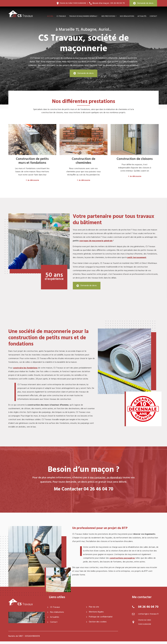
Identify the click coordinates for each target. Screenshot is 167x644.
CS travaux (61, 16)
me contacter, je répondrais (106, 477)
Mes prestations (108, 16)
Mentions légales (95, 612)
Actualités (142, 16)
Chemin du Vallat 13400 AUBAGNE (73, 3)
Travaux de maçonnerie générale (83, 16)
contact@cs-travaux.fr (148, 614)
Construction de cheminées (83, 161)
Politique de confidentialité (99, 617)
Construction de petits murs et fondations (32, 161)
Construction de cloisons (135, 159)
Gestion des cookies (96, 622)
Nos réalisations (127, 16)
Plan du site (93, 607)
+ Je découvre (32, 180)
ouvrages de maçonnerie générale (96, 241)
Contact (153, 16)
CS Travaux (54, 607)
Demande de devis (143, 3)
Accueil (50, 16)
